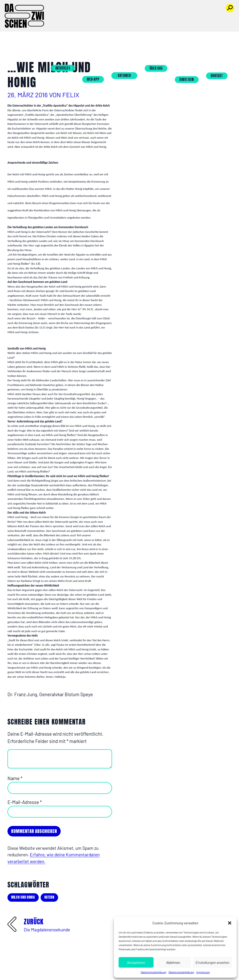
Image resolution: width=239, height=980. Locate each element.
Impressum (203, 972)
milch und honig (23, 897)
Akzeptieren (136, 962)
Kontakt (225, 18)
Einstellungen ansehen (213, 962)
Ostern (49, 897)
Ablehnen (173, 962)
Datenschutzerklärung (153, 972)
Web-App (101, 22)
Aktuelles (70, 11)
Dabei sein (194, 22)
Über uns (164, 11)
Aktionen (132, 18)
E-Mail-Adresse (25, 802)
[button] (230, 923)
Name (15, 778)
